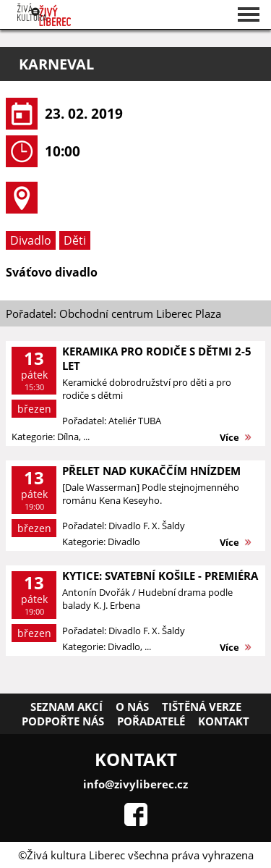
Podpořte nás (63, 721)
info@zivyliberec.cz (135, 784)
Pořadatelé (151, 721)
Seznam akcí (66, 707)
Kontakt (224, 721)
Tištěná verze (202, 707)
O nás (132, 707)
